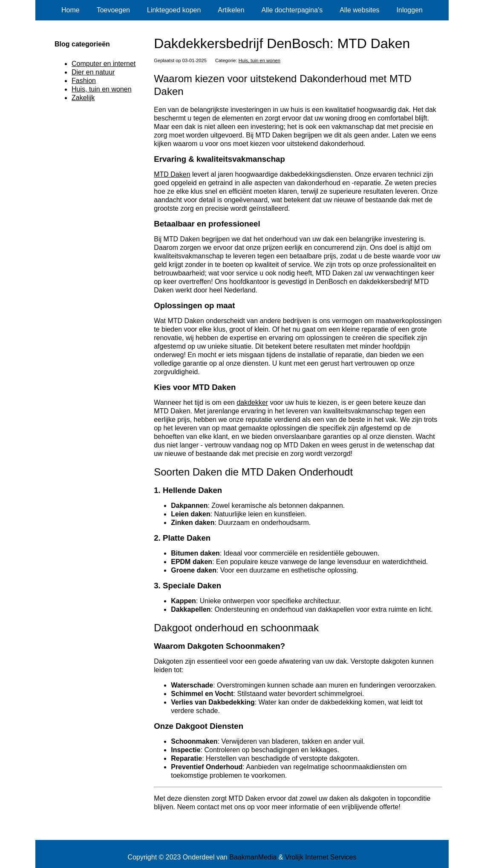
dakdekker (252, 402)
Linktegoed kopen (174, 10)
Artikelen (231, 10)
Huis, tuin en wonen (259, 60)
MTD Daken (172, 174)
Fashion (84, 81)
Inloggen (410, 10)
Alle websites (359, 10)
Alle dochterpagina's (292, 10)
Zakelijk (83, 98)
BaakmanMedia (253, 857)
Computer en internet (104, 64)
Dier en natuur (93, 72)
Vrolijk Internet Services (321, 857)
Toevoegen (113, 10)
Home (71, 10)
